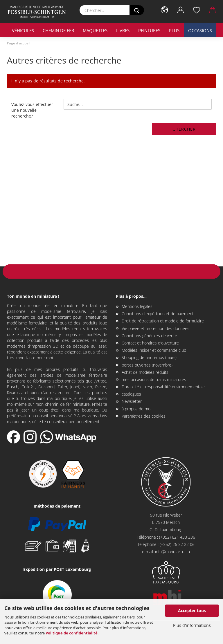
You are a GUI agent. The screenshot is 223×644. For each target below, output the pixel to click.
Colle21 (28, 387)
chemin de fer (58, 30)
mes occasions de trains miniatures (154, 379)
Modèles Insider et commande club (154, 350)
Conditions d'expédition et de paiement (158, 314)
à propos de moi (136, 409)
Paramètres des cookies (144, 416)
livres (123, 30)
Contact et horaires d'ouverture (150, 343)
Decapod (46, 387)
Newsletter (132, 401)
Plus (174, 30)
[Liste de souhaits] (196, 10)
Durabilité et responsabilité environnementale (163, 387)
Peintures (149, 30)
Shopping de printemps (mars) (149, 357)
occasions (200, 30)
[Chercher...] (137, 10)
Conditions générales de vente (149, 336)
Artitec (100, 381)
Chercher (184, 129)
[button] (164, 10)
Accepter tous (192, 610)
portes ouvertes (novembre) (147, 365)
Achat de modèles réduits (145, 372)
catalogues (131, 394)
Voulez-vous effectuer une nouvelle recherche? (32, 110)
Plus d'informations (192, 625)
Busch (13, 387)
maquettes (95, 30)
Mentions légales (137, 306)
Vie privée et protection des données (155, 328)
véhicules (23, 30)
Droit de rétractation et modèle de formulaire (163, 321)
